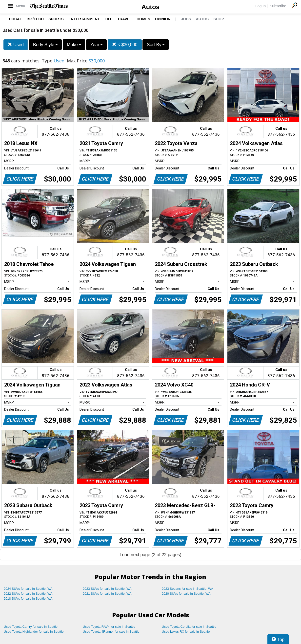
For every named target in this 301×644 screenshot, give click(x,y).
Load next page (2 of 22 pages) (150, 555)
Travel (125, 19)
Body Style (45, 45)
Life (109, 19)
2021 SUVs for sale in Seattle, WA (107, 594)
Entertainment (84, 19)
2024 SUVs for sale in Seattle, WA (28, 589)
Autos (151, 7)
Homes (143, 19)
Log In (261, 6)
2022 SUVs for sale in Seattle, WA (28, 594)
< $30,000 (125, 45)
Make (74, 45)
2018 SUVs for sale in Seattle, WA (28, 598)
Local (16, 19)
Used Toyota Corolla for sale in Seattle (189, 627)
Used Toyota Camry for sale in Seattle (31, 627)
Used (16, 45)
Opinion (163, 19)
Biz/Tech (35, 19)
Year (96, 45)
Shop (219, 19)
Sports (56, 19)
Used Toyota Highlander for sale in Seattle (34, 632)
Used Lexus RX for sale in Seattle (186, 632)
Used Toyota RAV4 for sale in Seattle (109, 627)
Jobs (186, 19)
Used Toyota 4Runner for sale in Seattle (111, 632)
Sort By (156, 45)
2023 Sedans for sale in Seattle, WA (187, 589)
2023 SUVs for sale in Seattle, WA (107, 589)
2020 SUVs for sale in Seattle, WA (186, 594)
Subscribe (278, 6)
